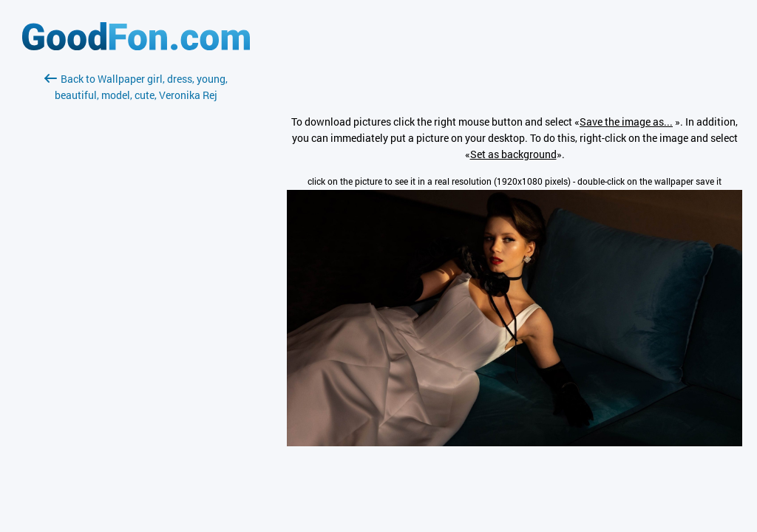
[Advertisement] (136, 279)
